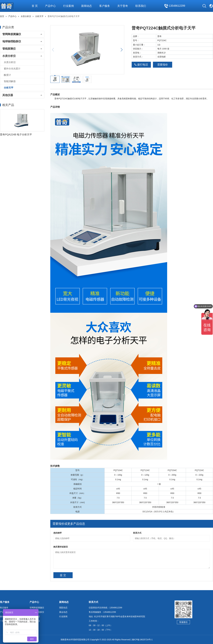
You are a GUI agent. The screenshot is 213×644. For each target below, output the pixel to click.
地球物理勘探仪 (12, 41)
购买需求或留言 (61, 547)
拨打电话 (141, 65)
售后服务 (4, 608)
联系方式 (137, 533)
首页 (2, 16)
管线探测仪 (9, 49)
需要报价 (163, 65)
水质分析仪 (26, 16)
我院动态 (63, 608)
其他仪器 (8, 95)
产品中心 (12, 16)
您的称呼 (58, 533)
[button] (122, 50)
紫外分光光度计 (12, 69)
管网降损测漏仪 (12, 34)
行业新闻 (63, 616)
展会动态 (63, 612)
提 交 (63, 575)
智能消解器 (10, 81)
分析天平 (39, 16)
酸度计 (7, 75)
